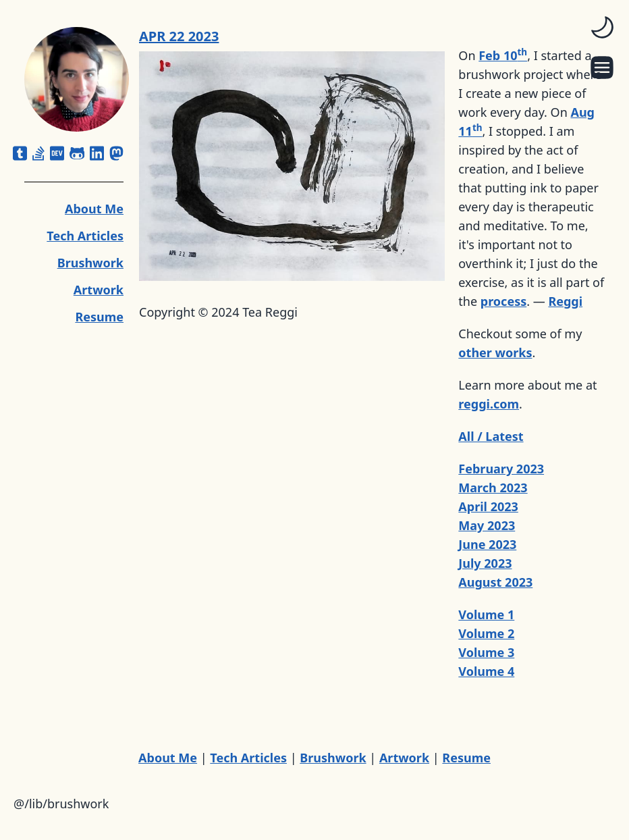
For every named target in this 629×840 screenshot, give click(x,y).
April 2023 (488, 506)
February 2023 (501, 469)
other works (495, 352)
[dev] (57, 153)
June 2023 (487, 544)
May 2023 (487, 525)
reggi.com (489, 404)
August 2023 (495, 582)
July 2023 (485, 563)
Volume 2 (486, 633)
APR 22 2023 (179, 36)
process (503, 301)
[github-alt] (77, 153)
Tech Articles (85, 236)
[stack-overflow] (38, 153)
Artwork (99, 290)
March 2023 (493, 488)
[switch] (602, 27)
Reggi (565, 301)
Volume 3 (486, 652)
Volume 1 (486, 614)
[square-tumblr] (20, 153)
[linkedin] (97, 153)
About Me (94, 209)
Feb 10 (503, 55)
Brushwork (90, 263)
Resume (99, 317)
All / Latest (491, 436)
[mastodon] (116, 153)
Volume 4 (486, 671)
